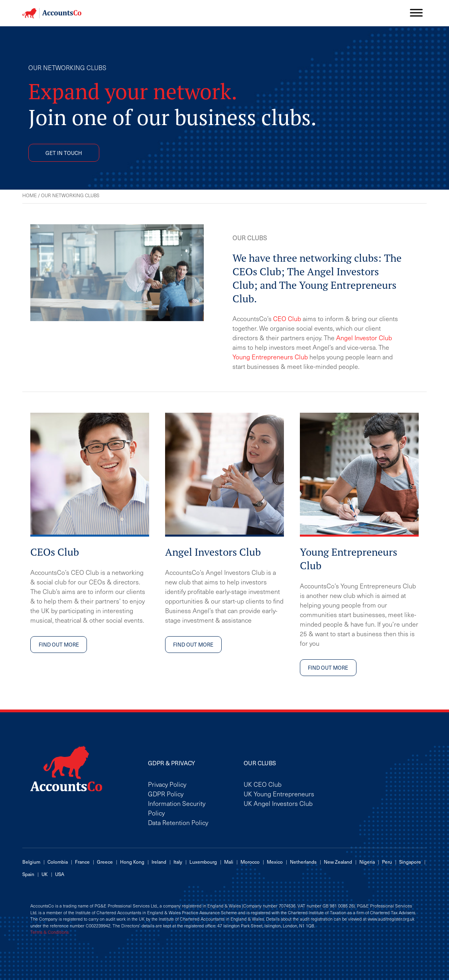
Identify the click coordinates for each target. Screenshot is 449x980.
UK (45, 874)
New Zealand (338, 862)
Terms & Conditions (49, 932)
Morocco (250, 862)
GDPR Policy (166, 794)
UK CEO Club (263, 784)
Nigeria (367, 862)
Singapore (410, 862)
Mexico (275, 862)
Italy (178, 862)
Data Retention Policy (178, 822)
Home (30, 195)
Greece (105, 862)
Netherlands (303, 862)
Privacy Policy (167, 784)
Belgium (31, 862)
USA (60, 874)
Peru (387, 862)
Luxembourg (203, 862)
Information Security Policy (177, 808)
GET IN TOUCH (64, 153)
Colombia (58, 862)
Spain (28, 874)
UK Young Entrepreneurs (279, 794)
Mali (229, 862)
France (82, 862)
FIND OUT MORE (59, 644)
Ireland (159, 862)
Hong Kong (132, 862)
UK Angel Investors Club (278, 803)
